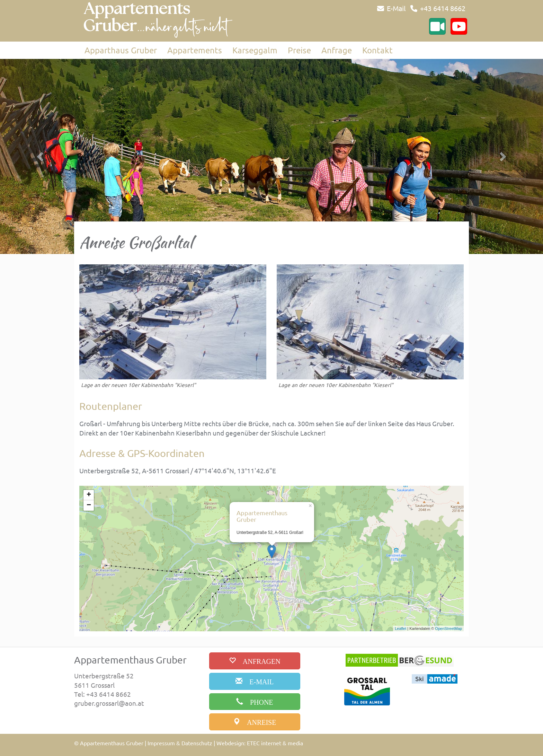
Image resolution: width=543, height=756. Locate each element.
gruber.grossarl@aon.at (109, 703)
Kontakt (377, 50)
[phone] (255, 702)
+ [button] (89, 495)
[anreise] (255, 722)
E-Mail (396, 8)
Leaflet (400, 628)
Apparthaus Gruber (121, 50)
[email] (255, 681)
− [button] (89, 506)
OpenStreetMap (448, 628)
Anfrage (337, 50)
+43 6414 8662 (443, 8)
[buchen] (255, 661)
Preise (299, 50)
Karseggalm (255, 50)
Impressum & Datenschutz (180, 743)
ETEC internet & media (275, 743)
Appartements (195, 50)
